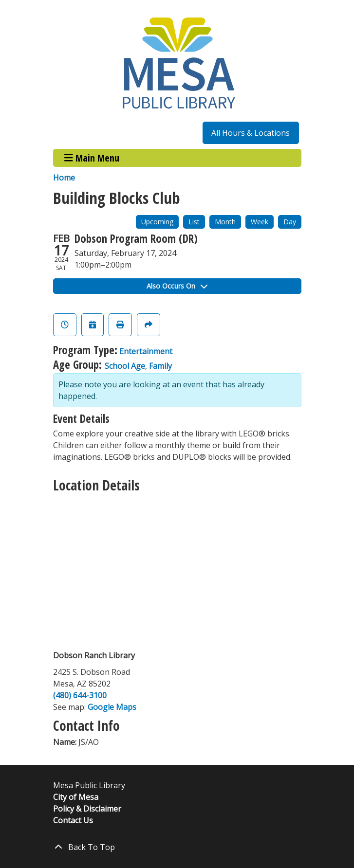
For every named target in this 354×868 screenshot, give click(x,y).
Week (260, 222)
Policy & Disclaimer (87, 809)
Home (64, 178)
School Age (125, 366)
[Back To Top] (177, 847)
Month (225, 222)
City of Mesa (76, 797)
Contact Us (73, 820)
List (194, 222)
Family (160, 366)
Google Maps (112, 707)
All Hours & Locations (251, 133)
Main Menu (92, 158)
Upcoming (157, 222)
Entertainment (146, 351)
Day (290, 222)
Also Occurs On (177, 286)
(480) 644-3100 (80, 695)
